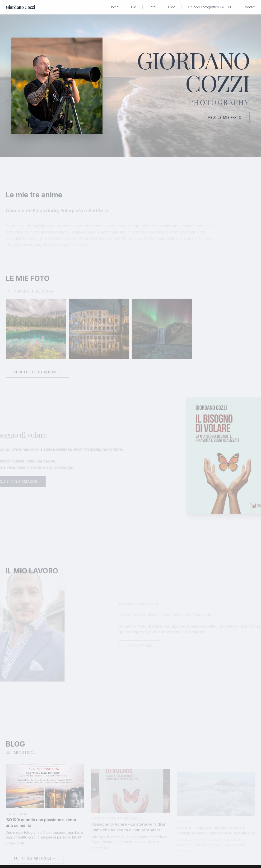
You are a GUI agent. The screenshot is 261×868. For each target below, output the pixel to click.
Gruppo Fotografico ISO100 (209, 7)
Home (114, 7)
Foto (152, 7)
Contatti (249, 7)
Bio (134, 7)
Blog (172, 7)
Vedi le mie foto (225, 117)
